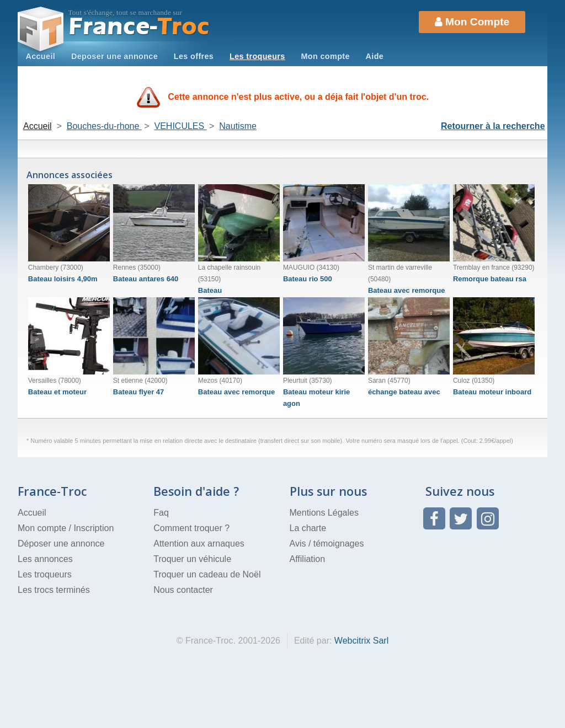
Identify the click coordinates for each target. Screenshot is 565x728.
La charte (308, 528)
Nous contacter (183, 590)
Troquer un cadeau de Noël (207, 574)
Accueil (40, 56)
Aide (375, 56)
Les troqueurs (257, 56)
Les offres (194, 56)
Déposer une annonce (61, 544)
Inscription (94, 528)
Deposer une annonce (114, 56)
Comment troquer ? (191, 528)
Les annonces (45, 559)
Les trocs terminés (54, 590)
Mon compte (325, 56)
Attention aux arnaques (199, 544)
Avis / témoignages (327, 544)
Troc (139, 27)
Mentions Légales (324, 513)
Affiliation (308, 559)
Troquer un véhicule (192, 559)
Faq (161, 513)
